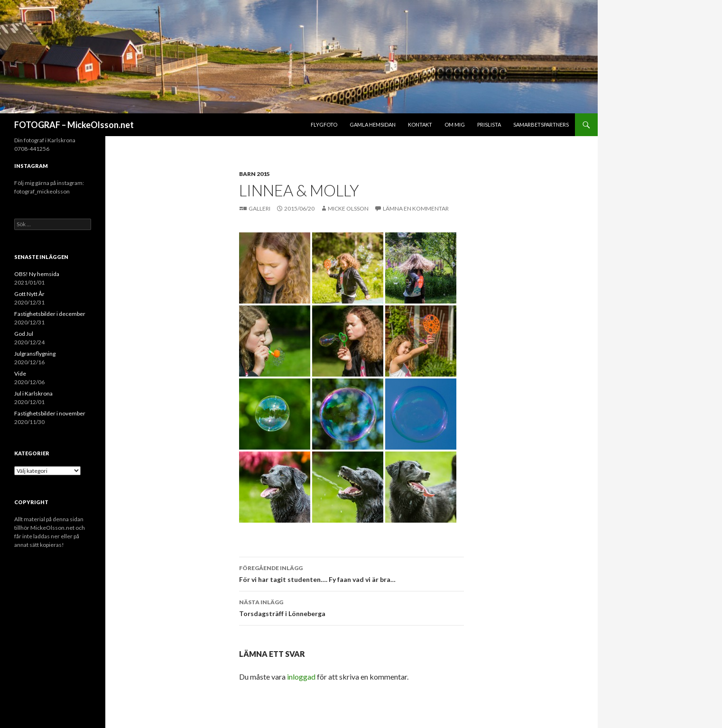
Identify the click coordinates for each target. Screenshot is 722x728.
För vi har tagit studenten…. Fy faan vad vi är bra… (352, 573)
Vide (20, 373)
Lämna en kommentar (416, 208)
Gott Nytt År (29, 294)
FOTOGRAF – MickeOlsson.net (74, 125)
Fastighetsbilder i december (50, 314)
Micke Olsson (348, 208)
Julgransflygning (35, 354)
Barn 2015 (255, 174)
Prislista (489, 124)
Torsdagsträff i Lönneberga (352, 607)
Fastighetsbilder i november (50, 413)
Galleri (260, 208)
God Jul (24, 334)
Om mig (455, 124)
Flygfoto (324, 124)
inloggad (301, 677)
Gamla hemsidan (373, 124)
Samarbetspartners (541, 124)
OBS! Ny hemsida (37, 274)
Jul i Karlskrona (33, 393)
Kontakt (420, 124)
